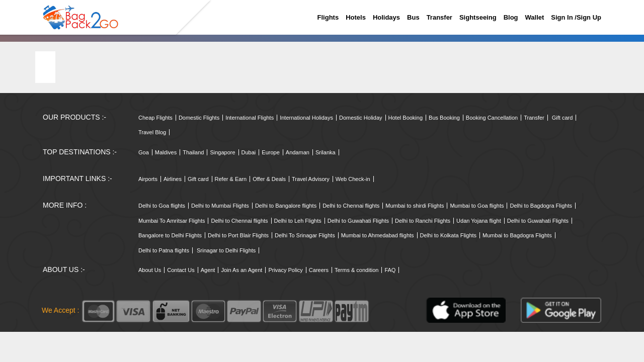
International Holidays (306, 118)
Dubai (249, 152)
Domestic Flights (199, 118)
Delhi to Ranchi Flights (423, 221)
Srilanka (326, 152)
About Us (150, 270)
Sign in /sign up (576, 17)
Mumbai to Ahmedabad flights (378, 235)
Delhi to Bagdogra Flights (541, 206)
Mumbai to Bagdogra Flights (517, 235)
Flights (328, 17)
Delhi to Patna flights (164, 250)
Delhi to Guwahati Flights (358, 221)
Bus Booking (444, 118)
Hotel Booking (406, 118)
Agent (208, 270)
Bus (413, 17)
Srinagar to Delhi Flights (226, 250)
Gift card (562, 118)
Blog (511, 17)
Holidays (386, 17)
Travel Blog (152, 132)
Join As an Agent (242, 270)
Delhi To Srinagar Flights (305, 235)
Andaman (298, 152)
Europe (270, 152)
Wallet (535, 17)
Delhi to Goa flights (162, 206)
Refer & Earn (231, 179)
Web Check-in (353, 179)
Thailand (193, 152)
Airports (148, 179)
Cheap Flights (155, 118)
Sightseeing (478, 17)
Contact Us (181, 270)
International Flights (250, 118)
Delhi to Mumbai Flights (220, 206)
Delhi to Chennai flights (351, 206)
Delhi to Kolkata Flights (449, 235)
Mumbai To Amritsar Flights (172, 221)
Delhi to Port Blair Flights (238, 235)
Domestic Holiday (361, 118)
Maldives (166, 152)
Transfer (439, 17)
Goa (144, 152)
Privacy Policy (285, 270)
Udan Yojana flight (479, 221)
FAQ (390, 270)
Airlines (173, 179)
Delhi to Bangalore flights (286, 206)
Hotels (356, 17)
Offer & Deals (269, 179)
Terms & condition (356, 270)
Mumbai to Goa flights (477, 206)
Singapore (222, 152)
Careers (319, 270)
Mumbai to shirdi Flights (415, 206)
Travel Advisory (311, 179)
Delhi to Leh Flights (298, 221)
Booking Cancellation (492, 118)
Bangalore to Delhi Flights (170, 235)
